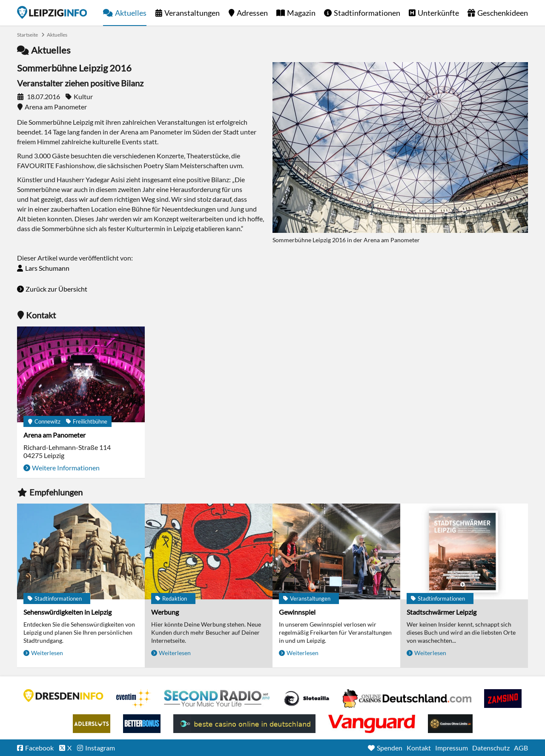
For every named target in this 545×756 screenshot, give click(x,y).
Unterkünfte (438, 13)
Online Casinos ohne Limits (450, 724)
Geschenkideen (503, 13)
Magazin (301, 13)
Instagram (100, 748)
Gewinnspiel (297, 612)
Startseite (52, 12)
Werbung (165, 612)
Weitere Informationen (66, 468)
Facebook (39, 748)
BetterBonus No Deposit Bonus (142, 724)
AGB (521, 748)
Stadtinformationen (367, 13)
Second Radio (217, 699)
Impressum (452, 748)
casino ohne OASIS (372, 724)
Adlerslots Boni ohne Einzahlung (92, 724)
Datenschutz (491, 748)
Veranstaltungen (192, 13)
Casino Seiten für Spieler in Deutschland (307, 699)
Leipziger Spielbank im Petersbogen (407, 699)
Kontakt (419, 748)
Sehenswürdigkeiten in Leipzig (67, 612)
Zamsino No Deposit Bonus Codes (503, 699)
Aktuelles (131, 13)
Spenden (390, 748)
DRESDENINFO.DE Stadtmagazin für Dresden (63, 696)
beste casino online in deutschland (244, 724)
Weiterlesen (47, 653)
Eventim (134, 699)
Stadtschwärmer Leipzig (442, 612)
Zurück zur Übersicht (56, 289)
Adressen (252, 13)
